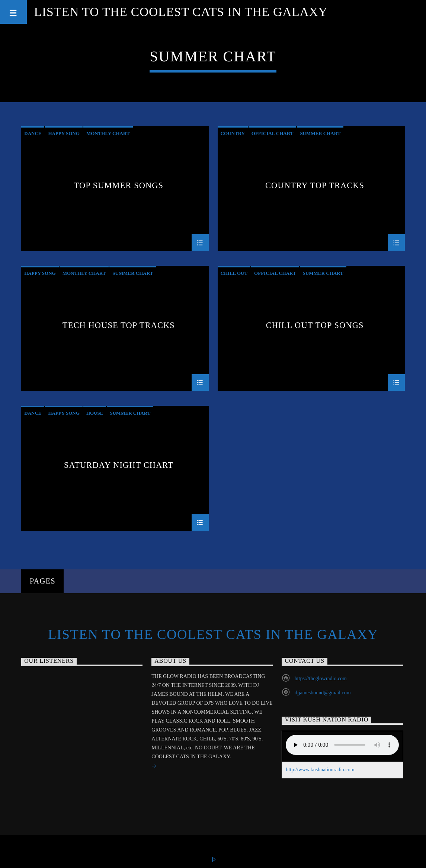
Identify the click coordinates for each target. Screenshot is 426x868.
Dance (33, 133)
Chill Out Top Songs (315, 325)
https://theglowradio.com (321, 679)
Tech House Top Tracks (119, 325)
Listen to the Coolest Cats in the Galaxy (181, 12)
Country (233, 133)
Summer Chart (320, 133)
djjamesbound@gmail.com (323, 693)
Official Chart (273, 133)
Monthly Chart (108, 133)
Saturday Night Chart (119, 465)
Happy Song (64, 133)
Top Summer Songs (119, 186)
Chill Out (234, 273)
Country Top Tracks (315, 186)
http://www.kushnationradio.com (320, 770)
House (95, 413)
